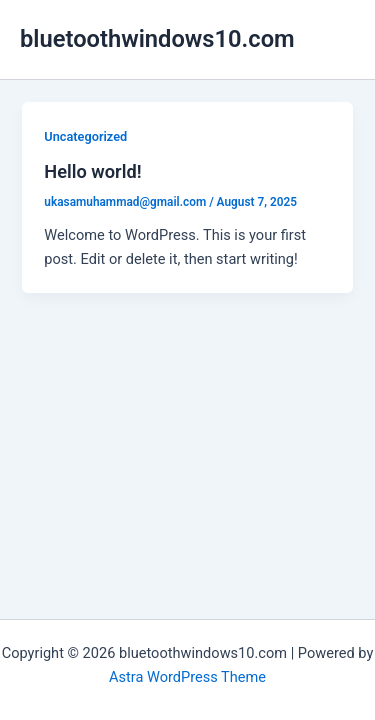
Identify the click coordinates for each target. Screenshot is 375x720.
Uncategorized (85, 136)
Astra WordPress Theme (187, 677)
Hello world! (92, 171)
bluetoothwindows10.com (157, 39)
